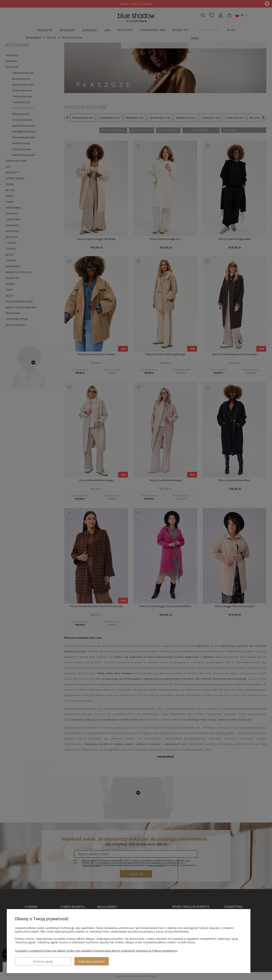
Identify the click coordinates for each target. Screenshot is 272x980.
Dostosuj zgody (29, 960)
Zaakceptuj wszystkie (63, 960)
